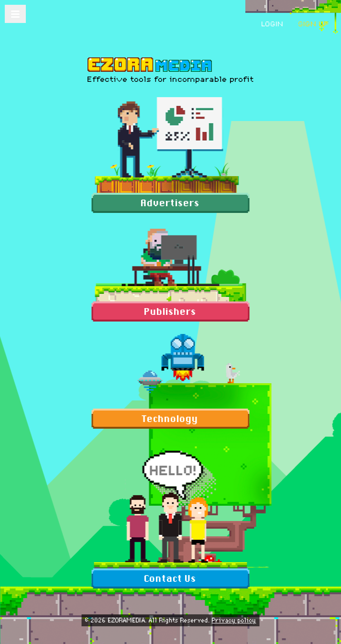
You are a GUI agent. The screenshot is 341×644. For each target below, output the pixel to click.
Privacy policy (234, 620)
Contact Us (170, 578)
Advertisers (170, 203)
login (273, 24)
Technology (170, 419)
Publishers (170, 311)
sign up (314, 24)
